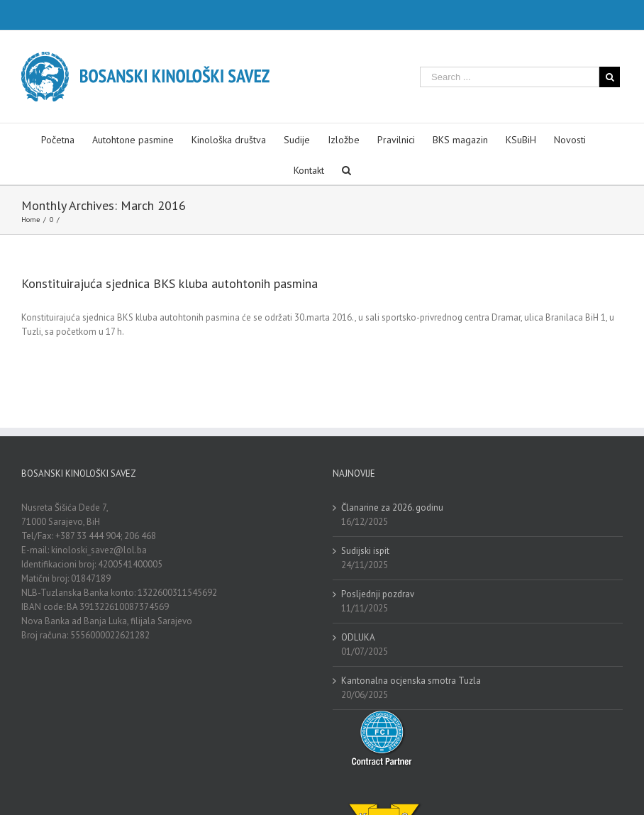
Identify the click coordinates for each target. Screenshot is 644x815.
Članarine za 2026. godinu (392, 508)
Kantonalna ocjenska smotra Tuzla (411, 681)
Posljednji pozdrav (378, 594)
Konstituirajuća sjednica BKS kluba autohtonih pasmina (170, 283)
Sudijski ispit (365, 551)
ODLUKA (358, 637)
